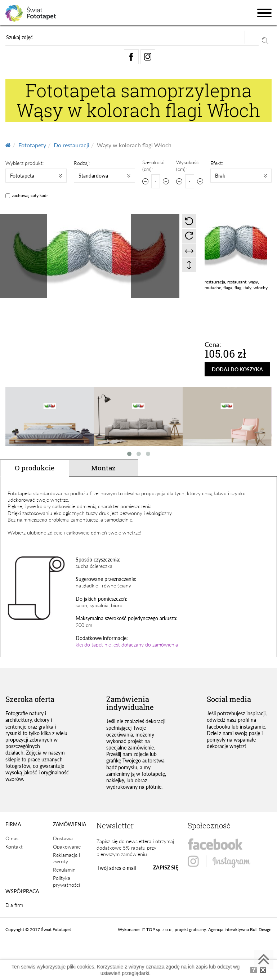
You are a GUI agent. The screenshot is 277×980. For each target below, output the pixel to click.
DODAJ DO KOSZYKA (237, 369)
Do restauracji (72, 145)
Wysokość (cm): (187, 166)
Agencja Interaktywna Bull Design (240, 929)
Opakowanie (67, 847)
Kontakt (14, 847)
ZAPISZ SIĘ (166, 867)
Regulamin (64, 870)
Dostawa (63, 838)
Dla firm (14, 905)
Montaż (103, 468)
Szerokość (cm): (153, 166)
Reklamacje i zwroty (66, 858)
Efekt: (217, 163)
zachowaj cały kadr (30, 195)
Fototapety (32, 145)
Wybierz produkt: (24, 163)
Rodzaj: (82, 163)
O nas (12, 838)
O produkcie (35, 468)
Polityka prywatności (66, 881)
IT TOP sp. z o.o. (157, 929)
